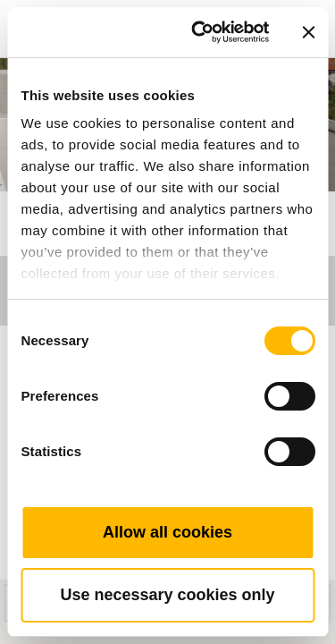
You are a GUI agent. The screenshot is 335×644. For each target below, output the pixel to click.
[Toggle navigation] (301, 4)
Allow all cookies (167, 532)
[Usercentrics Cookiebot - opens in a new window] (200, 32)
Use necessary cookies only (167, 595)
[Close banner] (308, 32)
